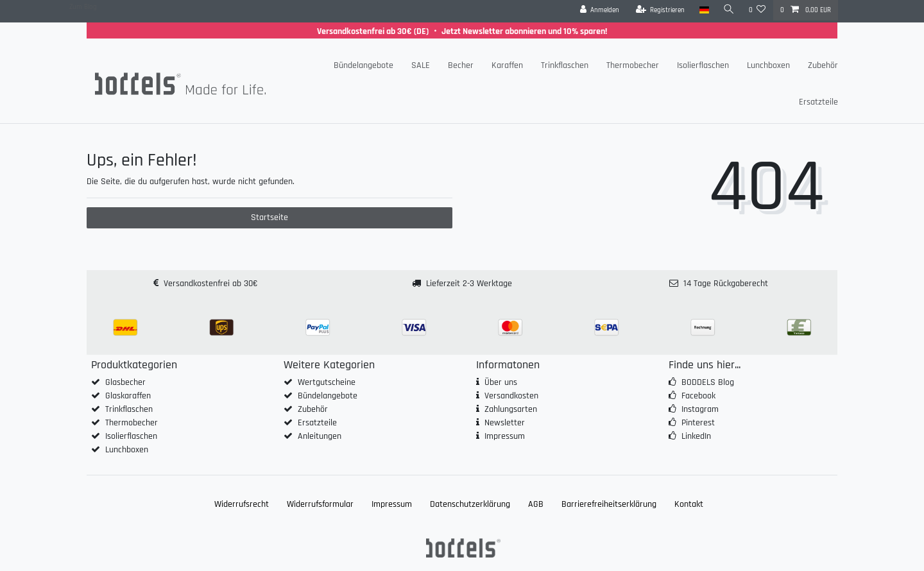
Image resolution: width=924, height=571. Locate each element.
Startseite (269, 217)
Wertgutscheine (327, 382)
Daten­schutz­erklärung (470, 504)
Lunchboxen (768, 65)
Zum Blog (83, 7)
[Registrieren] (661, 10)
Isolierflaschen (703, 65)
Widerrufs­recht (242, 504)
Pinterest (698, 423)
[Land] (704, 10)
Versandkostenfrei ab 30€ (210, 284)
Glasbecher (125, 382)
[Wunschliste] (757, 10)
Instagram (700, 409)
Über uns (501, 382)
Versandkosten (511, 396)
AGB (536, 504)
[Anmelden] (600, 10)
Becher (461, 65)
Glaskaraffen (128, 396)
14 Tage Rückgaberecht (726, 284)
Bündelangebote (364, 65)
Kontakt (689, 504)
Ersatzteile (818, 102)
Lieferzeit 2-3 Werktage (469, 284)
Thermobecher (633, 65)
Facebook (698, 396)
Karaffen (507, 65)
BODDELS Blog (708, 382)
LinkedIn (696, 436)
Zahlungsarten (511, 409)
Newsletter (505, 423)
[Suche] (729, 10)
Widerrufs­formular (320, 504)
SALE (421, 65)
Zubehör (823, 65)
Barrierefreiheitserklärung (609, 504)
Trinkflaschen (565, 65)
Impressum (505, 436)
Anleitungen (320, 436)
